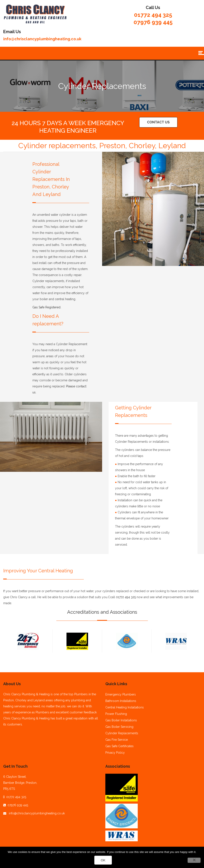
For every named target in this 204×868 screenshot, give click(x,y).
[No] (194, 860)
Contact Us (158, 122)
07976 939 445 (153, 22)
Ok (103, 860)
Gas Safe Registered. (47, 307)
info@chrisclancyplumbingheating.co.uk (42, 39)
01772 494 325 (153, 15)
